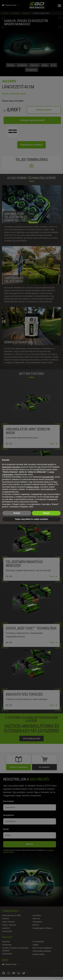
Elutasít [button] (17, 513)
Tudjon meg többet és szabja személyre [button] (32, 519)
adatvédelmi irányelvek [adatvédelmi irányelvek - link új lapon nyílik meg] (11, 467)
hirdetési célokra (33, 487)
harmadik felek (48, 477)
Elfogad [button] (46, 513)
